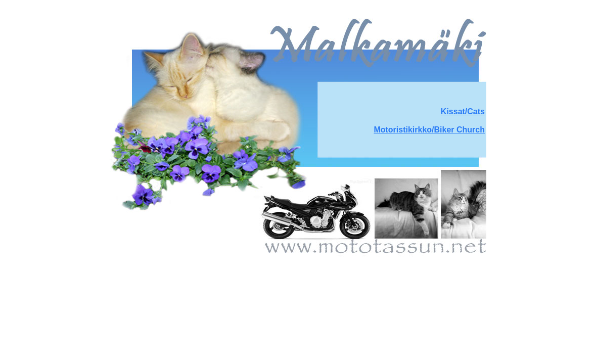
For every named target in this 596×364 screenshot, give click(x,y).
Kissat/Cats (463, 111)
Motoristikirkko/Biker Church (429, 130)
